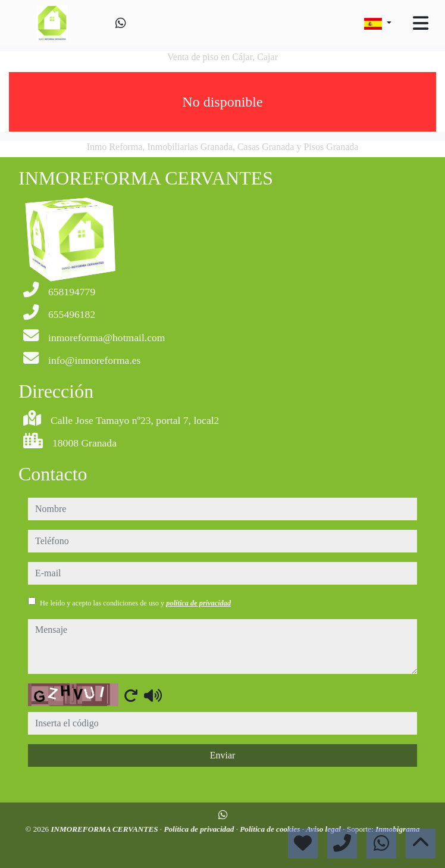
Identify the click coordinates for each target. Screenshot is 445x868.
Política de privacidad (200, 829)
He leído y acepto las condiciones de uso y (135, 603)
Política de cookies (271, 829)
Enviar (223, 755)
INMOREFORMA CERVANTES (105, 829)
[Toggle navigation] (421, 23)
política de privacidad (198, 603)
